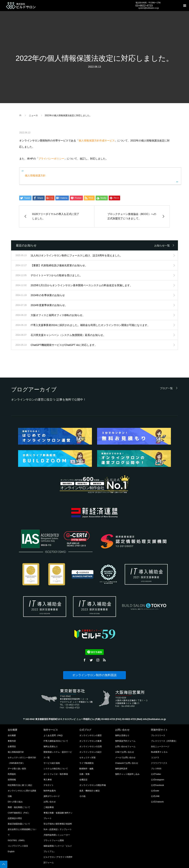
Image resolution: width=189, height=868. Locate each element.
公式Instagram (158, 780)
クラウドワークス (159, 763)
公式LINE (155, 796)
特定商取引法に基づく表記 (20, 785)
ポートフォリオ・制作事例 (56, 774)
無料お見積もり (51, 746)
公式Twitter (156, 774)
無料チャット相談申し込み (127, 774)
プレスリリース (158, 735)
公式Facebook (158, 785)
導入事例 (48, 780)
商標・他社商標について (19, 807)
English (11, 851)
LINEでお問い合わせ (125, 752)
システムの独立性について (56, 769)
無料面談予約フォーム (125, 741)
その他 (82, 796)
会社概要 (12, 735)
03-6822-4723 (144, 5)
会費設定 (83, 780)
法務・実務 (84, 774)
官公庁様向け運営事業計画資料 (58, 824)
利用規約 (12, 774)
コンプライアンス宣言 (18, 846)
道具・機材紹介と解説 (90, 791)
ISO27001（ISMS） (17, 840)
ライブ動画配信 (86, 763)
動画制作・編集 (86, 769)
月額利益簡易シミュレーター (57, 835)
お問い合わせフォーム (125, 746)
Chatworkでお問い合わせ (127, 763)
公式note (155, 791)
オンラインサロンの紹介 (91, 752)
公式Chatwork (157, 802)
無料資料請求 (121, 769)
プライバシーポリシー (51, 159)
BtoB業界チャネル (159, 752)
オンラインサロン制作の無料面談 (94, 675)
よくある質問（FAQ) (53, 735)
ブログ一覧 (166, 388)
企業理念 (12, 746)
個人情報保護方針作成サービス (97, 141)
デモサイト (49, 785)
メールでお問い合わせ (125, 757)
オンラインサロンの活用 (91, 746)
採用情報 (12, 780)
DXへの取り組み (15, 802)
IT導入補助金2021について (56, 741)
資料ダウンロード (52, 796)
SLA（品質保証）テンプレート (58, 829)
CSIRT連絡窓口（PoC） (19, 813)
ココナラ (155, 757)
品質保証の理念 (15, 818)
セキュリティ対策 (87, 757)
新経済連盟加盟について (19, 824)
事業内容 (12, 741)
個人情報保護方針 (35, 176)
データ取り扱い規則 (17, 769)
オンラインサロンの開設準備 (93, 785)
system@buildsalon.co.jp (149, 8)
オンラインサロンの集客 (91, 741)
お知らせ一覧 (162, 246)
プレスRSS (156, 769)
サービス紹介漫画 (52, 763)
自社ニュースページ (160, 746)
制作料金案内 (50, 791)
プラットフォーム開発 (54, 840)
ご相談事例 (49, 807)
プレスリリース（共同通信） (164, 741)
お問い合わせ (50, 802)
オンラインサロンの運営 (91, 735)
